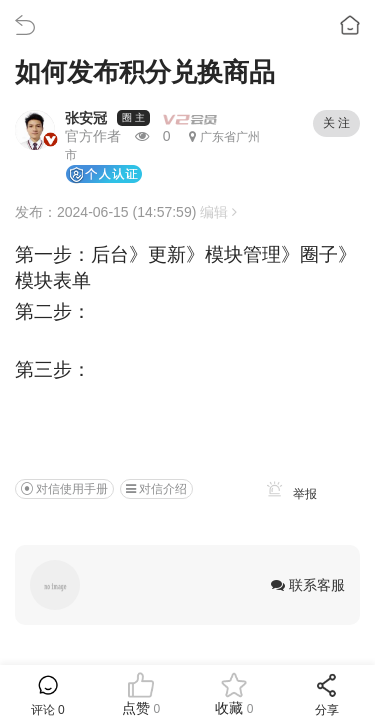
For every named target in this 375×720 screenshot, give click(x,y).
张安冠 (86, 118)
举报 (288, 494)
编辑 (218, 212)
